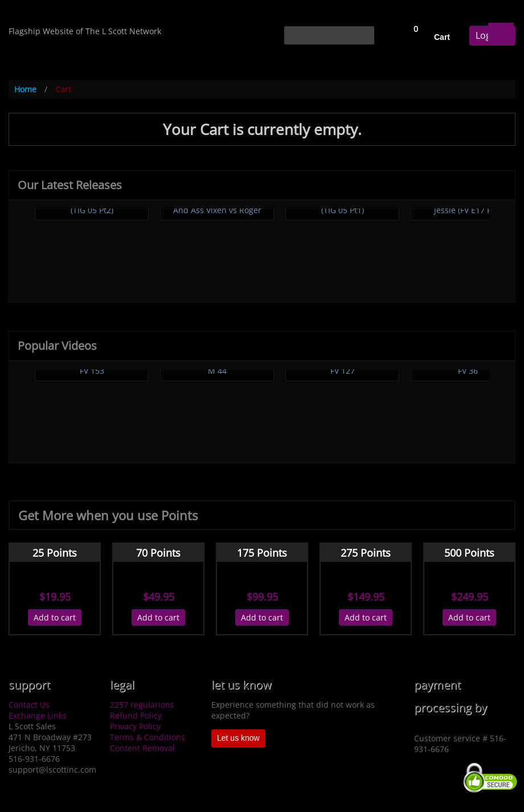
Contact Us (29, 705)
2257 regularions (142, 705)
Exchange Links (38, 715)
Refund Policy (136, 715)
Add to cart (55, 617)
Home (25, 89)
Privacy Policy (135, 726)
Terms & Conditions (148, 737)
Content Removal (142, 748)
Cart (442, 37)
